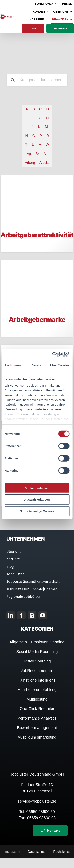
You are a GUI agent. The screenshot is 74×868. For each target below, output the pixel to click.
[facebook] (21, 615)
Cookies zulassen (37, 488)
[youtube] (43, 615)
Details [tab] (36, 365)
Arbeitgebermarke (37, 320)
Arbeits (44, 163)
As (45, 154)
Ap (29, 154)
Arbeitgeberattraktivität (37, 235)
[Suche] (13, 80)
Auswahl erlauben (37, 499)
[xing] (32, 615)
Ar (37, 154)
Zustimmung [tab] (14, 365)
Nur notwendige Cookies (37, 511)
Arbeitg (30, 163)
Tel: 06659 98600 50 (37, 812)
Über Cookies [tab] (60, 365)
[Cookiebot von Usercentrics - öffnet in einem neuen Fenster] (53, 354)
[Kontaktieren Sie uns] (50, 830)
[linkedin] (11, 615)
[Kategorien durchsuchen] (37, 80)
